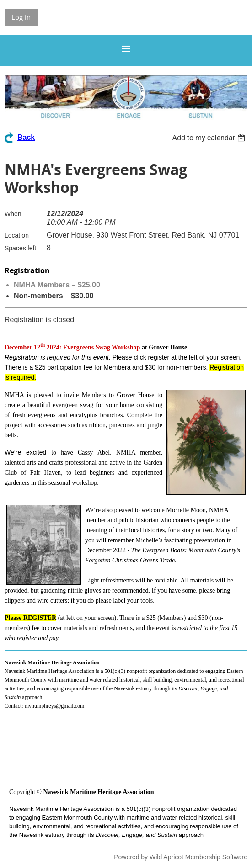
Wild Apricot (166, 857)
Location (17, 235)
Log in (21, 17)
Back (26, 137)
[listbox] (210, 138)
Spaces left (20, 248)
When (13, 214)
